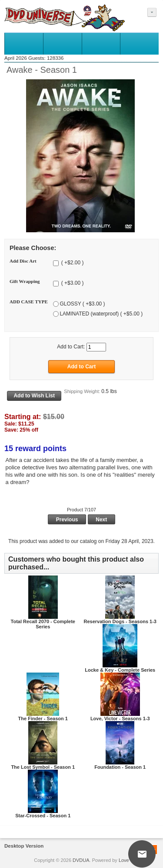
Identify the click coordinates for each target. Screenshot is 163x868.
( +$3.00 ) (72, 283)
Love (124, 860)
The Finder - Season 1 (43, 718)
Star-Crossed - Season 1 (43, 816)
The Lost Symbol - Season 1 (43, 767)
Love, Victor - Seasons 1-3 (120, 718)
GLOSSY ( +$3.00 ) (82, 304)
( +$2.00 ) (72, 263)
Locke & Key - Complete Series (120, 670)
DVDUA (81, 860)
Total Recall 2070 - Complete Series (43, 624)
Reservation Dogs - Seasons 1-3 (120, 621)
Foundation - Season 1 (120, 767)
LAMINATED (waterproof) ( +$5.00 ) (101, 314)
